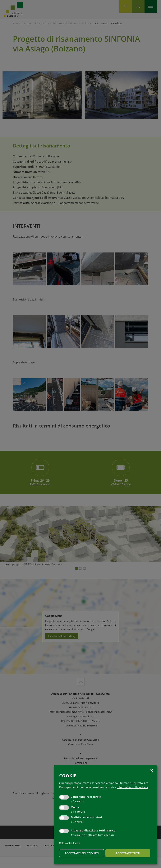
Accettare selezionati (82, 853)
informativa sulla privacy (133, 787)
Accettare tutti (128, 853)
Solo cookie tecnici (70, 843)
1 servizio (78, 812)
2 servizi (77, 801)
